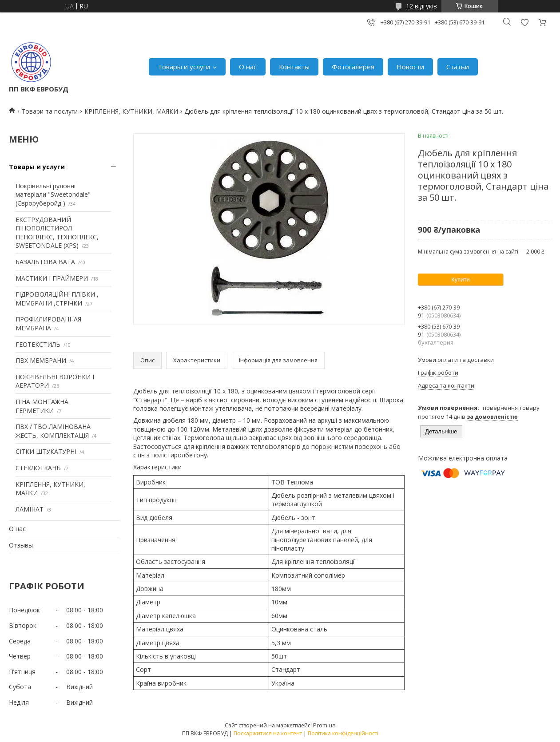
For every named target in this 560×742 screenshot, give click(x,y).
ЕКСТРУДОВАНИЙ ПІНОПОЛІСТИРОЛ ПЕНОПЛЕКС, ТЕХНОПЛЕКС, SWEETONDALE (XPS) (57, 233)
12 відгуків (421, 6)
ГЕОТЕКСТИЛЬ (38, 344)
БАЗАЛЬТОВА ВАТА (45, 262)
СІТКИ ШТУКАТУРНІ (46, 451)
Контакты (294, 67)
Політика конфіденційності (343, 733)
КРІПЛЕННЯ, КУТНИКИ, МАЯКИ (131, 111)
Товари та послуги (50, 111)
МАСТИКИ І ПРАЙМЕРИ (52, 278)
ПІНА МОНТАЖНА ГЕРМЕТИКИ (42, 406)
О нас (248, 67)
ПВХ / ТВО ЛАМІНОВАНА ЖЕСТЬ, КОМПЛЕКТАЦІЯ (53, 431)
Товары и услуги (184, 67)
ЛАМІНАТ (30, 509)
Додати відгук (524, 22)
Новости (410, 67)
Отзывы (21, 545)
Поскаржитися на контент (268, 733)
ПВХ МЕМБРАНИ (41, 360)
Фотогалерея (353, 67)
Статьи (458, 67)
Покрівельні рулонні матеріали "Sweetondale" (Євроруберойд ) (53, 194)
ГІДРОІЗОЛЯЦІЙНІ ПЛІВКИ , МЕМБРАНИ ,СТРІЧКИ (57, 299)
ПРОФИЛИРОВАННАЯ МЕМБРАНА (48, 323)
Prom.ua (324, 725)
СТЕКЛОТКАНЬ (38, 468)
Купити (461, 280)
